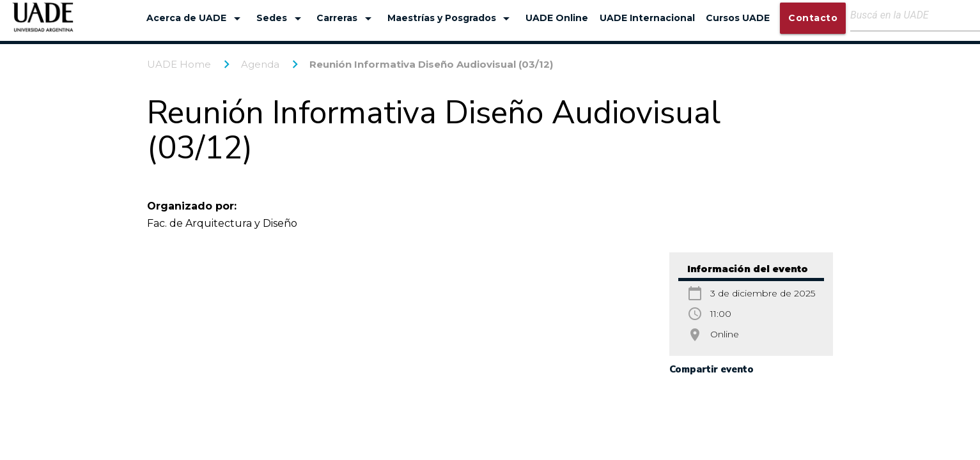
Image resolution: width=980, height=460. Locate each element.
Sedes (281, 19)
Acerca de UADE (196, 19)
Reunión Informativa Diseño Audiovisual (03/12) (431, 64)
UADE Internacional (647, 18)
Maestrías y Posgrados (451, 19)
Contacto (813, 18)
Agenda (260, 64)
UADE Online (557, 18)
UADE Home (179, 64)
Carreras (346, 19)
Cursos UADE (738, 18)
